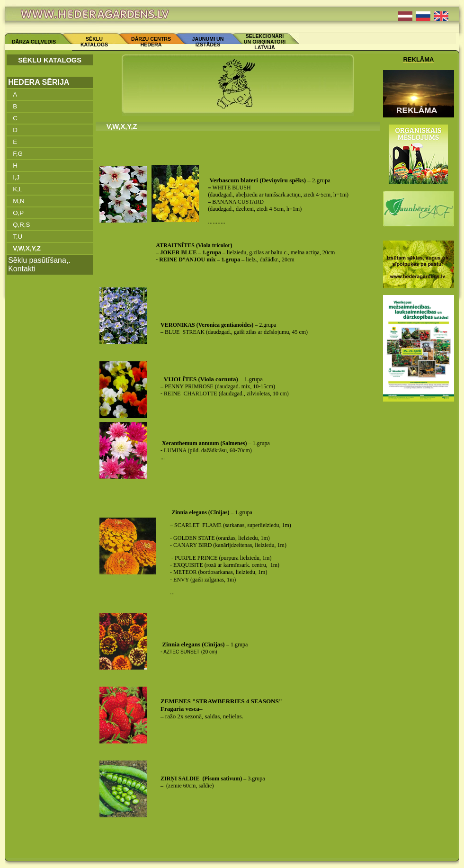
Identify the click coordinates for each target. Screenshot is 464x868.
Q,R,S (21, 225)
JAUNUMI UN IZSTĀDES (208, 42)
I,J (16, 177)
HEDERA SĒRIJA (39, 82)
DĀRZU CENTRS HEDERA (151, 42)
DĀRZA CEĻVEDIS (34, 42)
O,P (18, 213)
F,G (18, 154)
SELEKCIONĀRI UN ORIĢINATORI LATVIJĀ (265, 42)
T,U (18, 237)
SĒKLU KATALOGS (94, 42)
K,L (18, 189)
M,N (18, 201)
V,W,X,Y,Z (27, 248)
